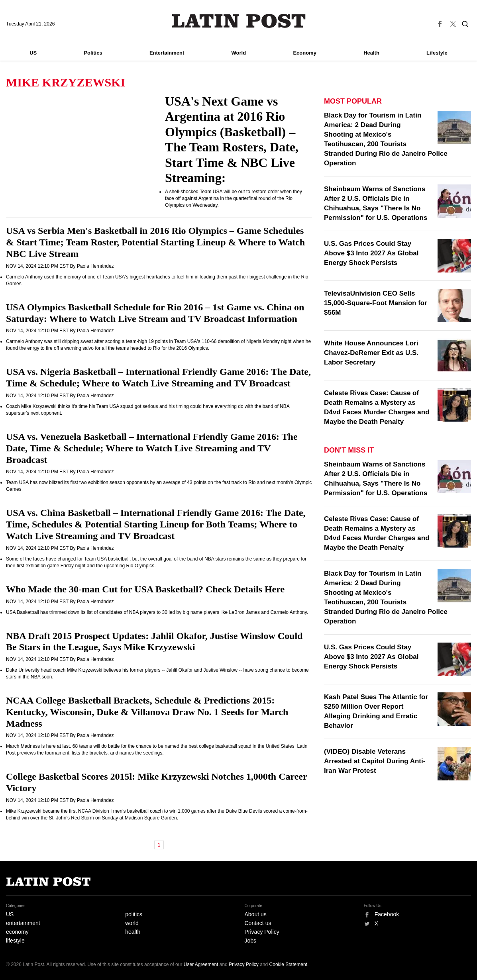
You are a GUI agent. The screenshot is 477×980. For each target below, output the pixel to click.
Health (371, 53)
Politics (93, 53)
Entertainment (167, 53)
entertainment (23, 923)
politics (134, 914)
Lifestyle (437, 53)
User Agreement (201, 964)
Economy (305, 53)
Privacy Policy (262, 932)
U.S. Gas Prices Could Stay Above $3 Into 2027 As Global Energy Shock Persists (371, 253)
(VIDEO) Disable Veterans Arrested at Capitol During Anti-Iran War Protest (375, 761)
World (239, 53)
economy (17, 932)
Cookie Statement (288, 964)
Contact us (258, 923)
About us (256, 914)
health (133, 932)
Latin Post (238, 21)
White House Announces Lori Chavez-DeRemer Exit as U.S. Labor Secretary (371, 353)
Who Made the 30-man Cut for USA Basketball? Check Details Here (145, 589)
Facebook (387, 914)
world (132, 923)
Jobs (251, 941)
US (33, 53)
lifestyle (15, 941)
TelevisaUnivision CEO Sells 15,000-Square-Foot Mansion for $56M (376, 303)
